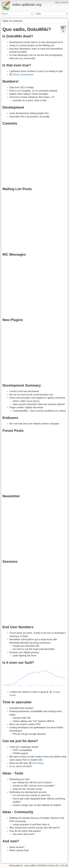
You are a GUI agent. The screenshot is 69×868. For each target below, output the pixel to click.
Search (32, 14)
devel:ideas (38, 763)
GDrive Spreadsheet (23, 75)
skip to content (61, 2)
